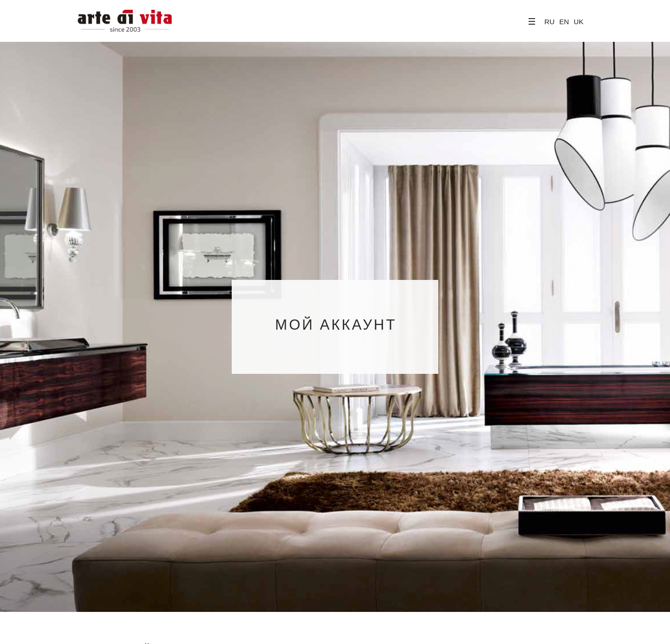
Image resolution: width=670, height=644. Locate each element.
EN (564, 22)
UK (579, 22)
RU (549, 22)
